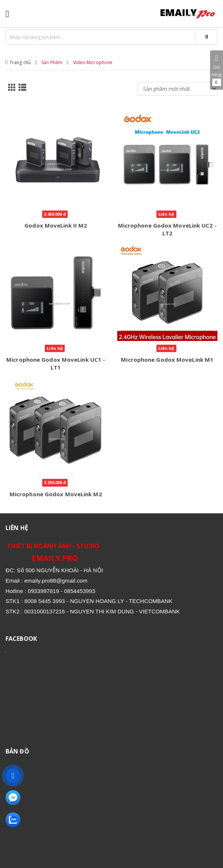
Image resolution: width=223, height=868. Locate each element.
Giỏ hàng (217, 70)
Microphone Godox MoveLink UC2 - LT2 (167, 229)
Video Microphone (93, 62)
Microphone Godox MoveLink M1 (167, 360)
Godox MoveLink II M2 (56, 225)
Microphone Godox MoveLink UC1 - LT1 (56, 363)
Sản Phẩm (52, 62)
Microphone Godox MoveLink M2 (56, 494)
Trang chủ (20, 62)
